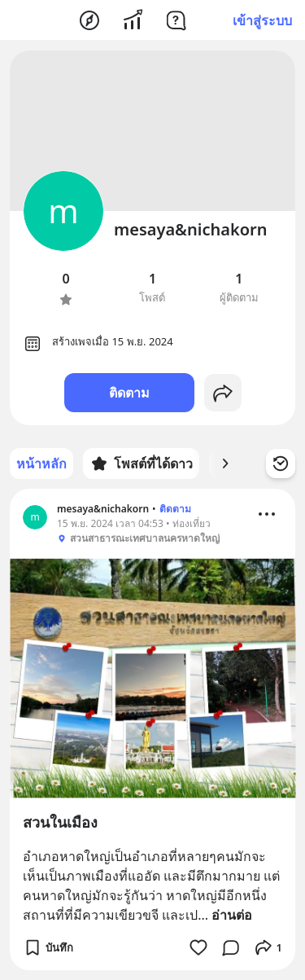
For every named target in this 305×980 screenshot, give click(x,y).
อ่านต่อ (232, 915)
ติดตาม (129, 393)
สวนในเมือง (60, 822)
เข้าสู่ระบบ (262, 20)
